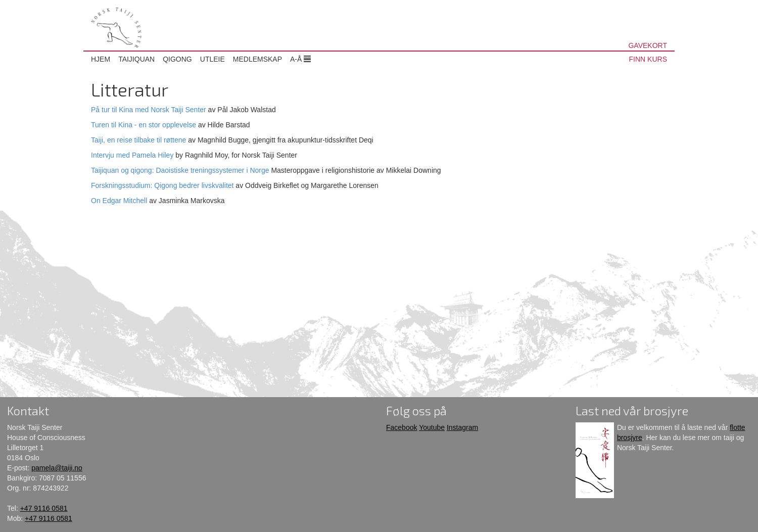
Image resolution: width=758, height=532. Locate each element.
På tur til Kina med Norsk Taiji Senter (149, 110)
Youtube (432, 427)
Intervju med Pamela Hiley (132, 155)
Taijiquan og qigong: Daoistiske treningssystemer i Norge (180, 170)
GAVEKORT (648, 45)
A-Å (300, 59)
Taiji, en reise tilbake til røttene (138, 140)
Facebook (401, 427)
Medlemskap (257, 59)
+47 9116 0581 (44, 508)
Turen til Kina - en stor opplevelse (144, 125)
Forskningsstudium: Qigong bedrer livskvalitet (162, 185)
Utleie (212, 59)
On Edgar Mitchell (119, 201)
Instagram (462, 427)
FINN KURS (648, 59)
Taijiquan (136, 59)
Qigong (177, 59)
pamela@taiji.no (57, 468)
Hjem (101, 59)
